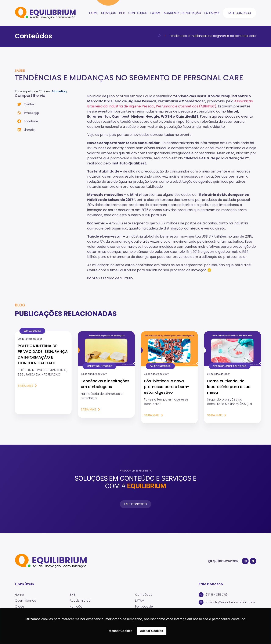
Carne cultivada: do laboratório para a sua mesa (229, 387)
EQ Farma (212, 13)
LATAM (155, 13)
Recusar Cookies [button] (120, 631)
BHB (122, 13)
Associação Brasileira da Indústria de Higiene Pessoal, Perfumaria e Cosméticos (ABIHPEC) (170, 104)
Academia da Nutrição (182, 13)
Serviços (109, 13)
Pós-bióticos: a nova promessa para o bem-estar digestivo (167, 387)
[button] (51, 104)
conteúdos (138, 13)
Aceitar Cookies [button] (151, 631)
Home (94, 13)
